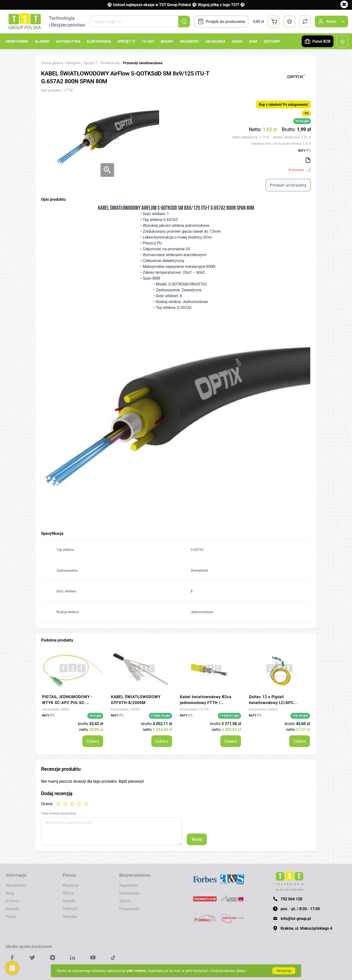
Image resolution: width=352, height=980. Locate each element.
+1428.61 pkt (229, 716)
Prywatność (130, 909)
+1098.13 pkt (160, 716)
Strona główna (52, 63)
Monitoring (17, 41)
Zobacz (93, 741)
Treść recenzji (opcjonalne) (59, 813)
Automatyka (68, 41)
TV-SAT (148, 41)
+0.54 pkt (302, 121)
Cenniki (69, 901)
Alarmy (42, 41)
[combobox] (140, 21)
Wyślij (197, 839)
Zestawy (272, 41)
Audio (237, 41)
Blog (10, 893)
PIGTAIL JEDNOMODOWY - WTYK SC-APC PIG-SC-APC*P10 (67, 703)
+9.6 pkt (95, 716)
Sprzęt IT (126, 41)
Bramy (167, 41)
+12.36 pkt (300, 716)
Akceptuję (284, 971)
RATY (305, 150)
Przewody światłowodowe (143, 63)
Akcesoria (215, 41)
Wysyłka (70, 917)
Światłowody (111, 63)
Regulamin (129, 885)
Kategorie (73, 63)
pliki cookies (136, 971)
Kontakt (13, 909)
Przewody (189, 41)
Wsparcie (71, 885)
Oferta (68, 893)
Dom (253, 41)
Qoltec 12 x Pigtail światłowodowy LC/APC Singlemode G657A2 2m (272, 703)
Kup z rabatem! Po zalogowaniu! (284, 104)
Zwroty (125, 901)
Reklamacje (129, 893)
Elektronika (99, 41)
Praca (11, 917)
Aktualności (16, 885)
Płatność (70, 909)
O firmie (13, 901)
